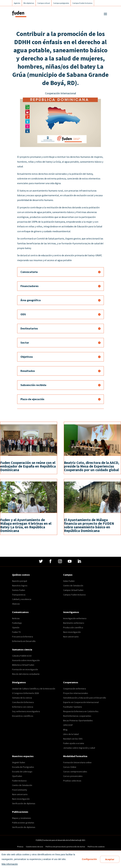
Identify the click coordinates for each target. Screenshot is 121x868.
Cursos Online (70, 767)
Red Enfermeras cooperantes (77, 716)
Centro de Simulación (73, 586)
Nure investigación (72, 632)
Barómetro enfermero (74, 623)
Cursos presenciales (73, 776)
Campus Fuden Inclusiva (74, 595)
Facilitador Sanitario (73, 707)
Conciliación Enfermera (23, 702)
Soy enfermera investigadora (26, 711)
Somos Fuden (19, 590)
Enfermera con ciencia (23, 707)
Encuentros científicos (23, 716)
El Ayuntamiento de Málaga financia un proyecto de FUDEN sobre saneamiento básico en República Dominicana (89, 525)
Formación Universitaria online (77, 762)
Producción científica (73, 627)
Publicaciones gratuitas (23, 823)
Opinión (16, 627)
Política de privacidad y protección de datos (65, 847)
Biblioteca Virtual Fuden (23, 665)
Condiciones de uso (34, 847)
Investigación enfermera (75, 618)
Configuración (89, 859)
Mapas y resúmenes (22, 818)
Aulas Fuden (69, 581)
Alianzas (16, 604)
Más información (10, 864)
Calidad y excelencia (22, 599)
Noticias (16, 618)
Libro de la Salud (71, 734)
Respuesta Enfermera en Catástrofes (81, 711)
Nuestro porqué (20, 581)
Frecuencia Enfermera (23, 637)
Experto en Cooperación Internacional (81, 702)
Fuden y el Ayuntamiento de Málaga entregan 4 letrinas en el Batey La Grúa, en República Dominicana (26, 525)
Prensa (20, 847)
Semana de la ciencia (22, 698)
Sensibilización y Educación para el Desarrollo (85, 698)
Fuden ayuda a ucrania (74, 743)
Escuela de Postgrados (23, 767)
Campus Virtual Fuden (73, 590)
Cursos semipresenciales (75, 772)
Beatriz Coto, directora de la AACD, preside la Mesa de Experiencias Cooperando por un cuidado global (92, 466)
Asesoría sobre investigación (26, 660)
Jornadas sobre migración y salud (79, 748)
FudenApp (17, 623)
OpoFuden (17, 776)
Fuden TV (16, 632)
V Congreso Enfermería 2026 (25, 693)
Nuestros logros (20, 586)
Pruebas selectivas (72, 781)
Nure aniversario (71, 637)
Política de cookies (96, 847)
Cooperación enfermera (75, 689)
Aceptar (110, 859)
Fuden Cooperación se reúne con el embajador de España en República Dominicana (28, 466)
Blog (65, 730)
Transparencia (19, 595)
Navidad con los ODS (73, 739)
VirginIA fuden (19, 762)
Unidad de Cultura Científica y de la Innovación (34, 689)
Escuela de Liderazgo (22, 772)
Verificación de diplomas (24, 803)
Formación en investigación (25, 669)
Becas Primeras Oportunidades (78, 720)
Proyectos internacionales (76, 693)
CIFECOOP (68, 725)
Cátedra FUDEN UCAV (22, 656)
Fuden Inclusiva (19, 781)
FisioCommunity (20, 790)
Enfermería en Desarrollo (24, 641)
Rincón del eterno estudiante (26, 674)
